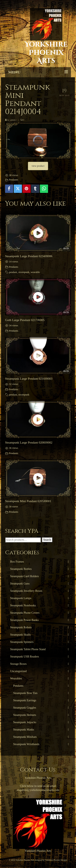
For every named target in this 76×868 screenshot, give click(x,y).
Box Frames (17, 562)
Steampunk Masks (24, 730)
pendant (13, 272)
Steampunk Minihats (25, 737)
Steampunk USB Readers (25, 657)
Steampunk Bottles (21, 569)
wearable (35, 272)
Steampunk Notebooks (23, 605)
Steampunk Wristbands (26, 744)
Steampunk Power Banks (24, 620)
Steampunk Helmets (25, 715)
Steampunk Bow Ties (25, 693)
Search (47, 540)
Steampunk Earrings (25, 700)
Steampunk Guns (20, 584)
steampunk (24, 272)
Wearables (16, 678)
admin (13, 120)
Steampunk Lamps (21, 598)
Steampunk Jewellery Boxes (26, 591)
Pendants (13, 180)
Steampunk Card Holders (25, 576)
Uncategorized (18, 671)
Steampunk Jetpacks (25, 722)
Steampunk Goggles (25, 708)
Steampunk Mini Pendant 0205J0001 (28, 501)
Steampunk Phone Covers (25, 613)
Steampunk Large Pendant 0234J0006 (29, 256)
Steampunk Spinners (22, 642)
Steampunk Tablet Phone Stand (28, 649)
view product (38, 166)
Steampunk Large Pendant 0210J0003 (29, 379)
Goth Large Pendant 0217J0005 (25, 320)
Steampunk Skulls (20, 635)
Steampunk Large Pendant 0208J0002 (29, 442)
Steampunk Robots (21, 627)
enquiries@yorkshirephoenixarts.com (38, 790)
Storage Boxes (18, 664)
